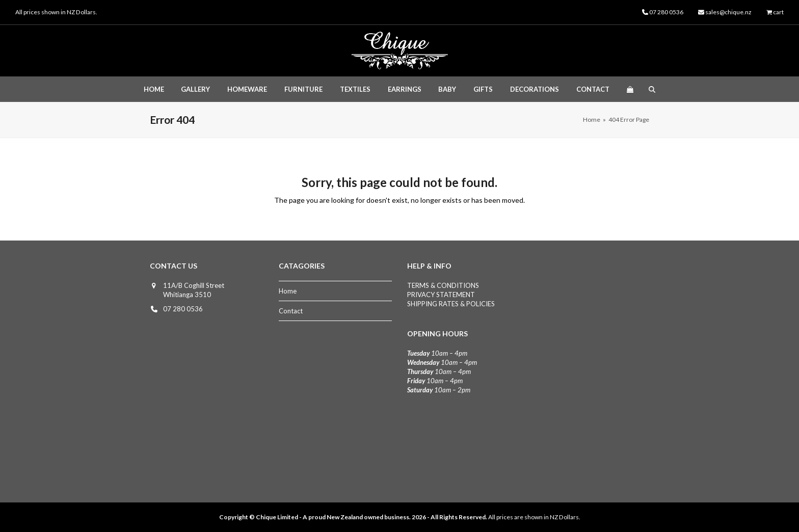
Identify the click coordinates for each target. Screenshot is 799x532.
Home (288, 291)
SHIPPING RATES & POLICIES (451, 304)
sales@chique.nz (728, 12)
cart (778, 12)
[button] (630, 89)
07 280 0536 (183, 309)
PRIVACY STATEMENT (441, 295)
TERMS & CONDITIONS (443, 285)
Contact (291, 311)
